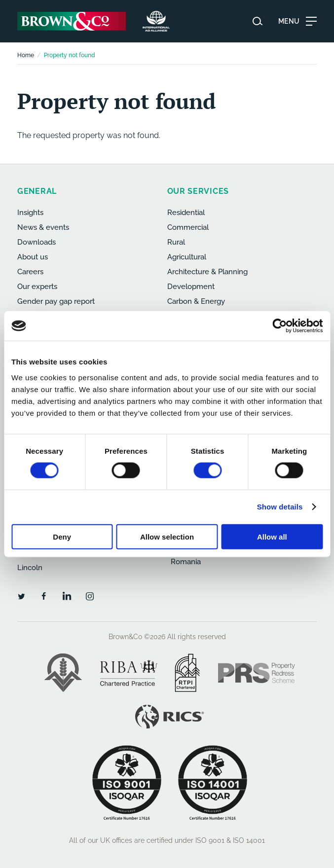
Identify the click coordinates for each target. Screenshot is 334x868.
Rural (176, 242)
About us (33, 257)
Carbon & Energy (196, 301)
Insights (30, 213)
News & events (43, 227)
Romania (186, 562)
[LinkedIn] (67, 596)
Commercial (188, 227)
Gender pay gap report (56, 301)
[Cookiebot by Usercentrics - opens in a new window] (279, 326)
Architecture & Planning (207, 272)
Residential (186, 213)
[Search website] (258, 21)
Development (191, 287)
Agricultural (187, 257)
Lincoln (30, 568)
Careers (30, 272)
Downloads (37, 242)
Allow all (272, 536)
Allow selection (167, 536)
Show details (280, 507)
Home (26, 55)
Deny (62, 536)
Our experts (37, 287)
